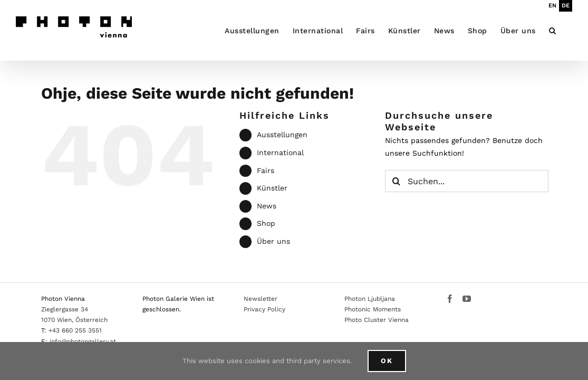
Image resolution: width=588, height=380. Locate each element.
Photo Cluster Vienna (377, 320)
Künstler (272, 188)
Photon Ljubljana (370, 299)
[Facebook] (450, 299)
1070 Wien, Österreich (74, 320)
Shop (266, 223)
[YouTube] (467, 299)
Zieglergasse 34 (65, 309)
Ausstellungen (282, 135)
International (280, 153)
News (267, 206)
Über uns (273, 241)
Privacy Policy (264, 309)
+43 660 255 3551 (75, 330)
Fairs (266, 170)
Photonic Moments (373, 309)
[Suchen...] (467, 181)
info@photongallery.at (83, 341)
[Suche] (396, 181)
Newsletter (261, 299)
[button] (566, 30)
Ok (387, 361)
